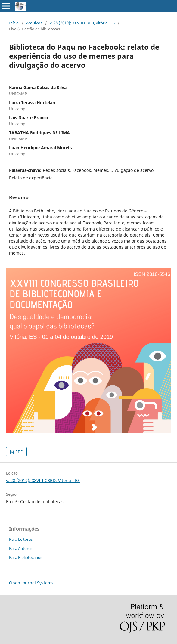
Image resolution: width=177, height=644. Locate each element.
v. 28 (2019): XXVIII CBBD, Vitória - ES (82, 23)
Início (14, 23)
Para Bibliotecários (26, 557)
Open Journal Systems (31, 583)
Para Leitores (21, 539)
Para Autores (21, 548)
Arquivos (34, 23)
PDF (19, 452)
